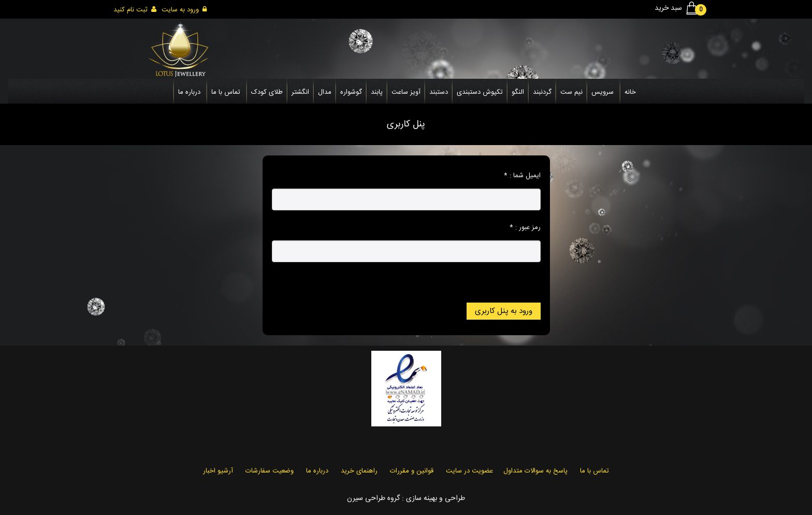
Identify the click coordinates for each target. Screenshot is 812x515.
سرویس (603, 92)
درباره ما (189, 92)
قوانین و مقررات (412, 471)
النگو (518, 92)
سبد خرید (678, 8)
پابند (377, 92)
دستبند (439, 92)
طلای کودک (267, 92)
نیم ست (571, 92)
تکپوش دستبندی (480, 92)
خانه (630, 92)
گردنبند (542, 92)
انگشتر (300, 92)
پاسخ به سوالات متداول (535, 471)
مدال (325, 92)
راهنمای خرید (359, 471)
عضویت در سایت (469, 471)
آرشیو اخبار (218, 471)
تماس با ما (226, 92)
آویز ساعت (406, 92)
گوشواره (351, 92)
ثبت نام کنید (135, 10)
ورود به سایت (184, 10)
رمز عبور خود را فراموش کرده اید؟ (495, 279)
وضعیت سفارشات (270, 471)
